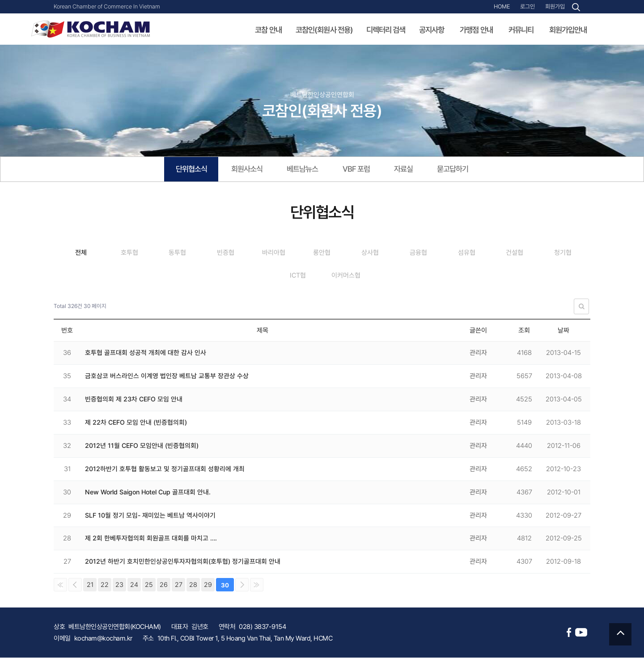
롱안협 (349, 254)
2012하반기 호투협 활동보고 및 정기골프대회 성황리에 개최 (165, 469)
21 (90, 585)
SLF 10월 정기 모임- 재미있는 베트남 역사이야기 (150, 516)
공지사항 (432, 30)
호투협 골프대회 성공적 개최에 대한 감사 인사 (146, 353)
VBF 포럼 (358, 170)
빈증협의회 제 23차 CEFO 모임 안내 (134, 400)
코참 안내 (269, 30)
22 (105, 585)
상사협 (402, 254)
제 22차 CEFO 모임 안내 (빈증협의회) (136, 423)
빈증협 (242, 254)
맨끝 (257, 585)
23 (119, 585)
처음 (60, 585)
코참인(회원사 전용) (324, 30)
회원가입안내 (568, 30)
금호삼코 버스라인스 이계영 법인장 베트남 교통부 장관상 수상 (167, 376)
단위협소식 (184, 170)
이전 (75, 585)
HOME (502, 6)
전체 (83, 254)
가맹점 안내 (476, 30)
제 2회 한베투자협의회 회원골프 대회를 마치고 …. (151, 539)
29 (208, 585)
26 (164, 585)
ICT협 (322, 276)
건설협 (561, 254)
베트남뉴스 (302, 170)
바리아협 (296, 254)
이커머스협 (375, 276)
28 (193, 585)
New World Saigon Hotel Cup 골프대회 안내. (149, 493)
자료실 (408, 170)
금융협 (455, 254)
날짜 (563, 331)
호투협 (136, 254)
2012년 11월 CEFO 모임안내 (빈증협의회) (142, 446)
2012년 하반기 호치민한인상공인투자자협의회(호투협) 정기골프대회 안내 (183, 562)
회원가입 (555, 6)
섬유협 (508, 254)
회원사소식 (243, 170)
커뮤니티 (521, 30)
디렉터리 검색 (386, 30)
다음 (242, 585)
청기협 (269, 276)
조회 (524, 331)
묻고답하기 (460, 170)
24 (134, 585)
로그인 (527, 6)
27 (179, 585)
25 (149, 585)
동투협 (189, 254)
